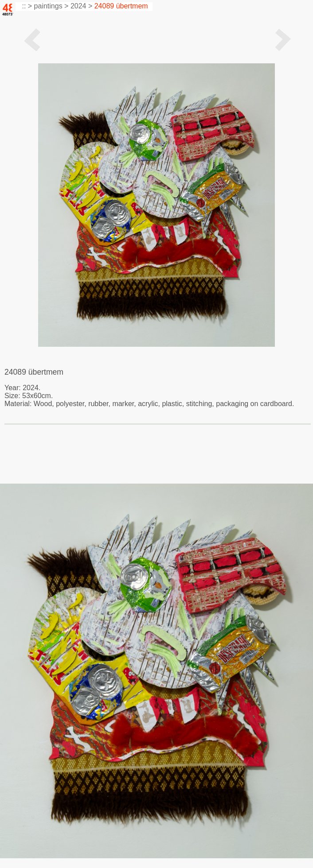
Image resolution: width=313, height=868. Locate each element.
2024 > (81, 6)
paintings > (51, 6)
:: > (26, 6)
